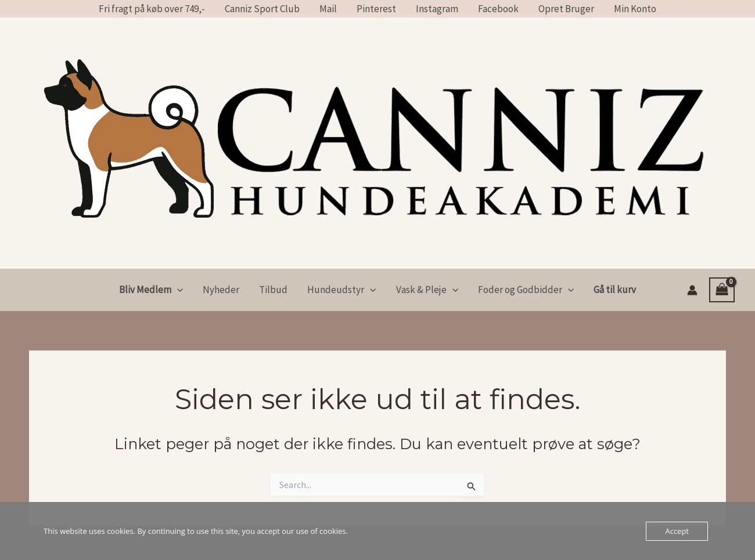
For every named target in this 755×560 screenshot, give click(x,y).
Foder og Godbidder (526, 290)
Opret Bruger (566, 9)
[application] (177, 290)
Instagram (437, 9)
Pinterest (376, 9)
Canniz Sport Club (262, 9)
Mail (328, 9)
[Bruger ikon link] (692, 290)
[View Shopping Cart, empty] (722, 290)
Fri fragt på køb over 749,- (152, 9)
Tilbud (273, 290)
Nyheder (221, 290)
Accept (677, 531)
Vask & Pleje (427, 290)
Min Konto (635, 9)
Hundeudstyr (341, 290)
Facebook (498, 9)
